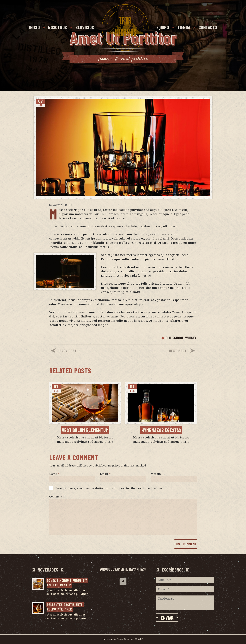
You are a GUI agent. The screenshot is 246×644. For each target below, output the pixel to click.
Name (54, 474)
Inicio (34, 27)
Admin (58, 205)
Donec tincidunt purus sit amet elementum (67, 583)
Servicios (85, 27)
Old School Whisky (181, 338)
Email (105, 474)
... (48, 598)
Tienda (184, 27)
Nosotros (58, 27)
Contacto (208, 27)
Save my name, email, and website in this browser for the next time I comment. (111, 488)
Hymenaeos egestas (161, 430)
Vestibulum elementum (85, 430)
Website (156, 474)
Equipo (163, 27)
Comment (57, 497)
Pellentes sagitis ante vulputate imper (65, 607)
